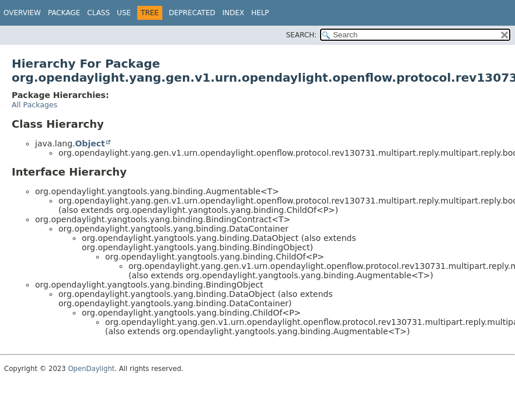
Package (64, 13)
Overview (22, 13)
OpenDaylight (91, 369)
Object (90, 143)
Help (260, 13)
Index (234, 13)
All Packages (34, 105)
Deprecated (192, 13)
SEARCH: (302, 35)
